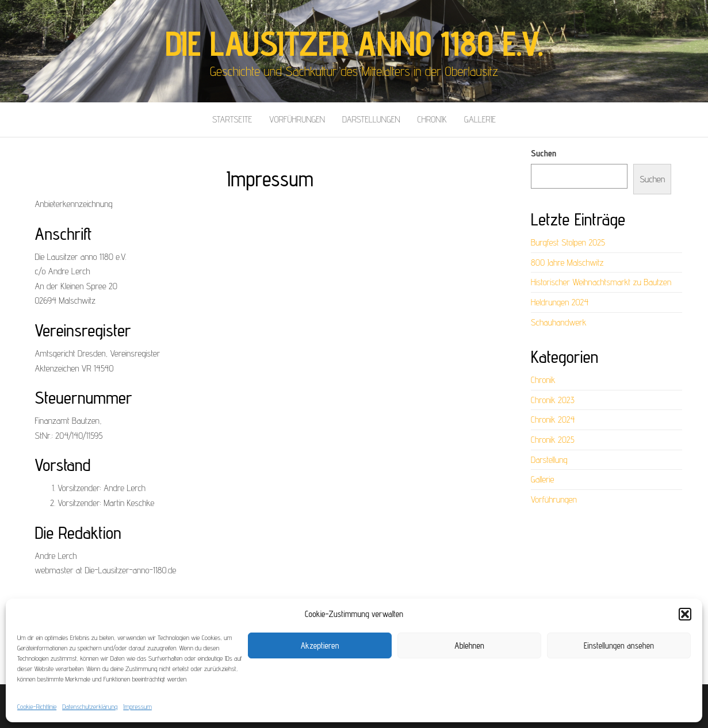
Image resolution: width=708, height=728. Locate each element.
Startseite (232, 119)
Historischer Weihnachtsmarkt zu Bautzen (601, 282)
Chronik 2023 (553, 400)
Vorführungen (297, 119)
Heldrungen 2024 (560, 302)
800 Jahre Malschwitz (567, 263)
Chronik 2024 (553, 419)
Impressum (137, 706)
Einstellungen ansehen (619, 645)
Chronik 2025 (553, 440)
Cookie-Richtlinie (37, 706)
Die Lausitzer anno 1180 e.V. (354, 43)
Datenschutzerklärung (90, 706)
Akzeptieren (320, 645)
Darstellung (549, 460)
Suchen (544, 153)
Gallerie (480, 119)
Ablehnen (469, 645)
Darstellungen (371, 119)
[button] (685, 614)
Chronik (432, 119)
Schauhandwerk (559, 322)
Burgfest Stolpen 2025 (568, 242)
